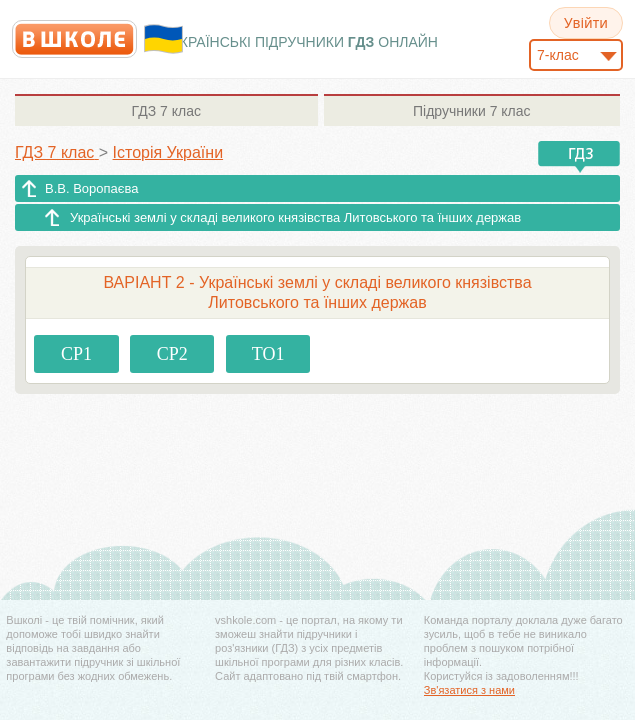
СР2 (172, 354)
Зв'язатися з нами (469, 690)
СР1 (76, 354)
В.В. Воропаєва (91, 188)
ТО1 (268, 354)
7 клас (166, 111)
